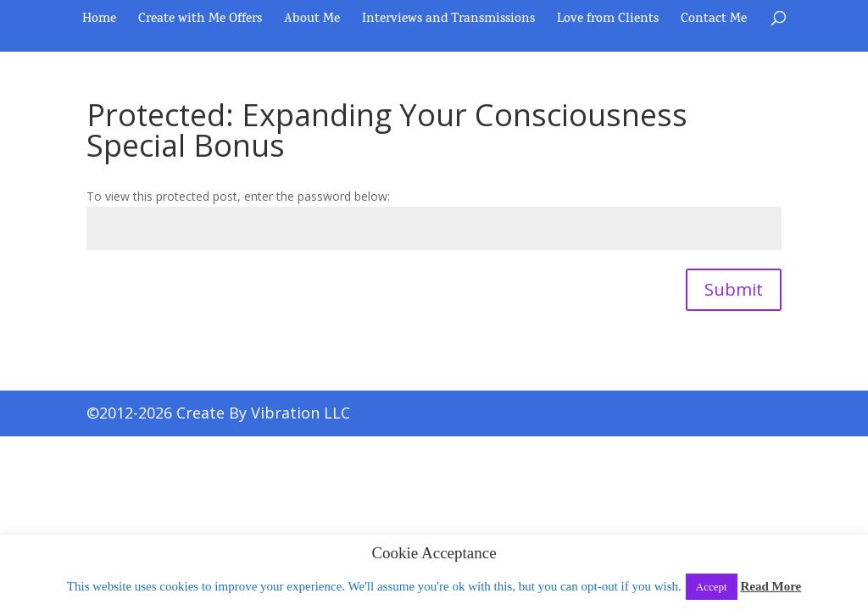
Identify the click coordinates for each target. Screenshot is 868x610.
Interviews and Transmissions (448, 22)
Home (99, 22)
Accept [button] (712, 587)
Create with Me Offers (200, 22)
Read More (771, 586)
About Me (312, 22)
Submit (734, 289)
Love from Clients (608, 22)
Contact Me (714, 22)
